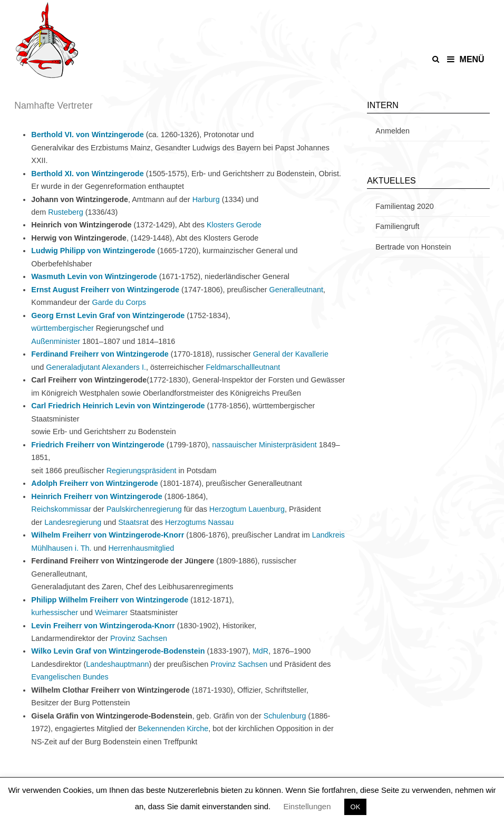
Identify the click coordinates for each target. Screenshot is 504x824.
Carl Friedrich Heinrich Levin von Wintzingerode (118, 406)
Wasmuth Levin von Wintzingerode (94, 276)
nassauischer (234, 445)
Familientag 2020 (404, 206)
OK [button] (356, 807)
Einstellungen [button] (307, 806)
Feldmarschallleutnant (243, 367)
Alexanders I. (124, 367)
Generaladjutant (73, 367)
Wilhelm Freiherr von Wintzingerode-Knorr (108, 535)
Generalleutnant (296, 290)
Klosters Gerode (234, 225)
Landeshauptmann (117, 664)
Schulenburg (285, 716)
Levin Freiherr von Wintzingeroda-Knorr (103, 626)
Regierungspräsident (142, 471)
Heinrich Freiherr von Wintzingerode (97, 496)
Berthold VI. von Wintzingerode (87, 135)
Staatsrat (133, 522)
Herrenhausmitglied (141, 548)
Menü (466, 59)
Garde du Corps (119, 302)
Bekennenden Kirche (173, 729)
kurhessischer (55, 612)
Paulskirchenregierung (144, 509)
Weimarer (111, 612)
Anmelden (392, 131)
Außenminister (56, 341)
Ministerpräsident (288, 445)
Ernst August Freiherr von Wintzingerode (105, 290)
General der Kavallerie (291, 354)
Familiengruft (397, 226)
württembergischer (62, 328)
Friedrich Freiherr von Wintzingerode (98, 445)
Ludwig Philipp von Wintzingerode (93, 251)
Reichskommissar (61, 509)
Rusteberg (65, 212)
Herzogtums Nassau (199, 522)
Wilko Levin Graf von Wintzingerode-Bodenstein (118, 651)
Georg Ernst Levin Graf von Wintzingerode (108, 315)
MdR (260, 651)
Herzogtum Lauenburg (247, 509)
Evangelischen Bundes (70, 677)
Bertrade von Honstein (413, 247)
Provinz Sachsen (139, 638)
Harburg (206, 199)
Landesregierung (73, 522)
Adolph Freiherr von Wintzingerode (95, 483)
